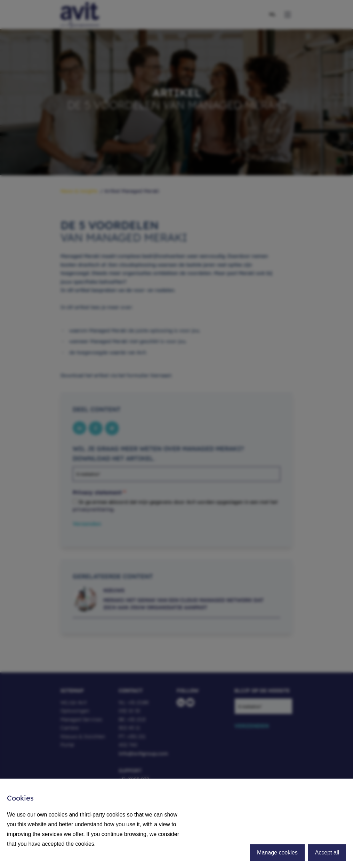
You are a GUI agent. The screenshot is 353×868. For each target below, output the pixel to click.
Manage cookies (277, 853)
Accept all (327, 853)
